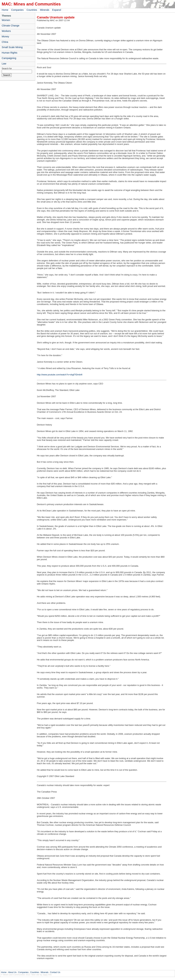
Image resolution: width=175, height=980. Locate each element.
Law (4, 64)
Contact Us (55, 972)
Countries (32, 10)
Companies (17, 10)
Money (5, 36)
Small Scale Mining (12, 47)
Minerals (45, 10)
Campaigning (9, 58)
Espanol (57, 10)
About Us (12, 972)
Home (5, 10)
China (5, 42)
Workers (6, 31)
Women (6, 20)
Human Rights (9, 53)
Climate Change (11, 26)
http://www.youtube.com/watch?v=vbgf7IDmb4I (60, 375)
